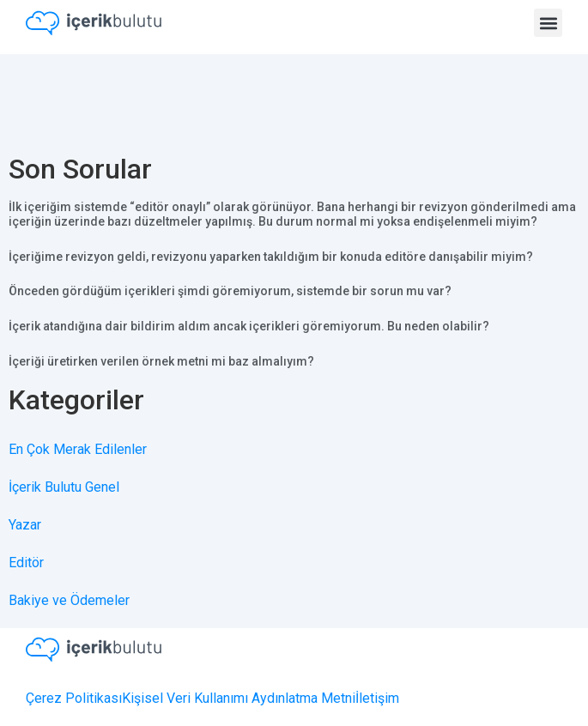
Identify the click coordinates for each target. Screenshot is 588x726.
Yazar (25, 525)
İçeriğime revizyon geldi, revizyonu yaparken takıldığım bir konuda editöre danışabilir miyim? (271, 257)
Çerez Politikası (74, 698)
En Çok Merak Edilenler (78, 449)
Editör (26, 563)
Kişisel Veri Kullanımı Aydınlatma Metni (239, 698)
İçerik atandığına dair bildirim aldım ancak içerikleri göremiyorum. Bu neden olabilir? (249, 326)
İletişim (377, 698)
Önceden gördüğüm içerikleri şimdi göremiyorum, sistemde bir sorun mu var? (230, 291)
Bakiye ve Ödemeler (69, 600)
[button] (548, 23)
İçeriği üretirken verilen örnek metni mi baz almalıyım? (161, 361)
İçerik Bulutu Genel (64, 487)
